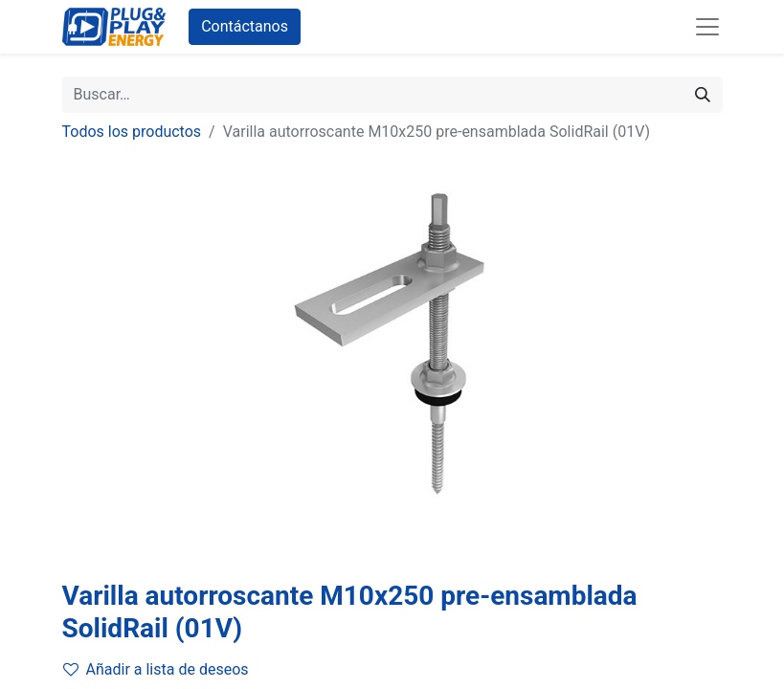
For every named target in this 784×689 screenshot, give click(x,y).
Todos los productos (132, 132)
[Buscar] (703, 95)
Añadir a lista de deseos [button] (156, 669)
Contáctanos (245, 26)
